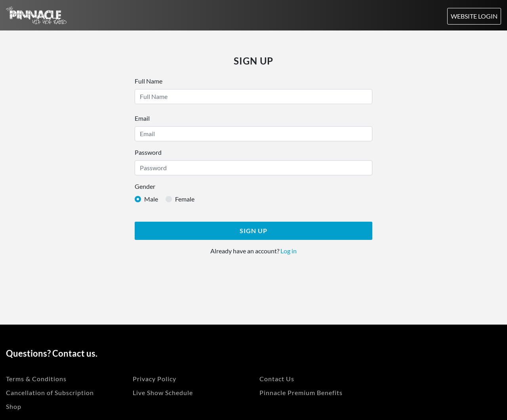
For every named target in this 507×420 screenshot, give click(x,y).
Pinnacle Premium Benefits (301, 392)
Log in (288, 251)
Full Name (149, 81)
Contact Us (277, 379)
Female (185, 199)
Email (142, 118)
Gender (145, 186)
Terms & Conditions (36, 379)
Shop (14, 406)
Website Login (474, 16)
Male (151, 199)
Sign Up (253, 231)
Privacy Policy (154, 379)
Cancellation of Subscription (50, 392)
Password (148, 152)
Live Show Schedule (163, 392)
